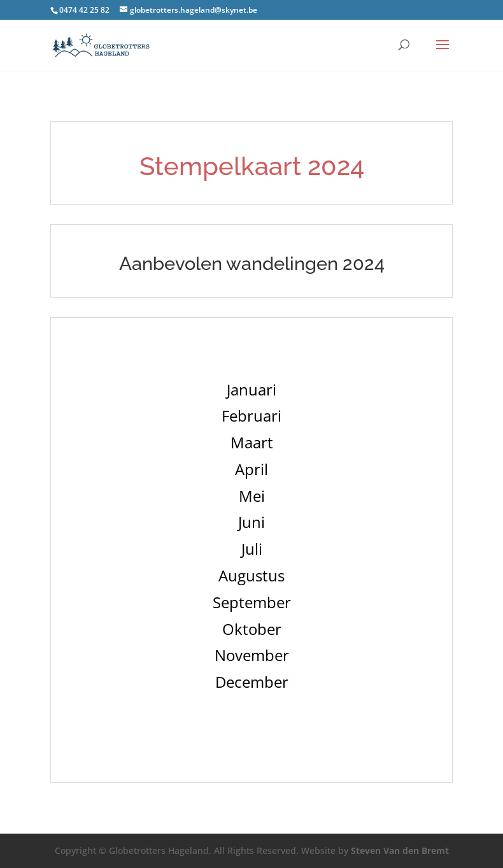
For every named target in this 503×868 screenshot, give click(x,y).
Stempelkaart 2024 (252, 166)
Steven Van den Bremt (400, 850)
